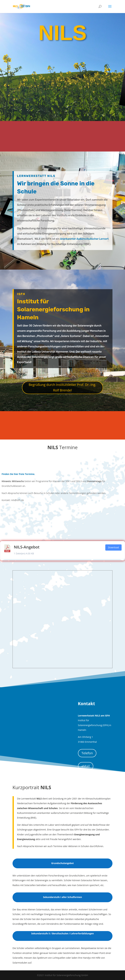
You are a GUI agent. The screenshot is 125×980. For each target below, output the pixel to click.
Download (113, 547)
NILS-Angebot (27, 547)
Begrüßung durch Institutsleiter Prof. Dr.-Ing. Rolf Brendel (62, 387)
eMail (86, 766)
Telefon (87, 753)
